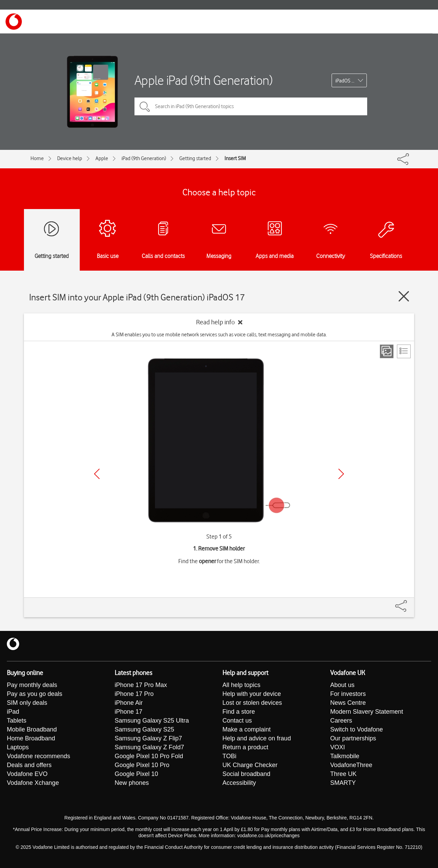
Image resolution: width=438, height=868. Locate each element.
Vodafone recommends (38, 756)
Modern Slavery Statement (367, 712)
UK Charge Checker (250, 765)
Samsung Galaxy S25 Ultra (152, 721)
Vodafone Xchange (33, 783)
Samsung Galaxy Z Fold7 (149, 747)
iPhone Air (129, 703)
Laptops (18, 747)
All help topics (241, 685)
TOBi (229, 756)
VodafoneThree (351, 765)
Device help (70, 158)
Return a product (245, 747)
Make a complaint (247, 729)
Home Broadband (31, 738)
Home (37, 158)
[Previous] (97, 474)
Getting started (195, 158)
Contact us (237, 721)
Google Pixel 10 (136, 774)
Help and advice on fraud (257, 738)
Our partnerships (353, 738)
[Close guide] (404, 296)
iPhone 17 (128, 712)
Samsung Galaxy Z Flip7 (148, 738)
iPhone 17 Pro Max (141, 685)
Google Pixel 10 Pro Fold (149, 756)
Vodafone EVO (27, 774)
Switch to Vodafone (357, 729)
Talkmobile (345, 756)
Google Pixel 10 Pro (142, 765)
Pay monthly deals (32, 685)
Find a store (239, 712)
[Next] (341, 474)
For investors (348, 694)
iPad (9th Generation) (144, 158)
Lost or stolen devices (252, 703)
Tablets (17, 721)
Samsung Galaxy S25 (144, 729)
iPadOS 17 (346, 81)
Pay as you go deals (35, 694)
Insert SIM (235, 158)
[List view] (404, 351)
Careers (341, 721)
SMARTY (343, 783)
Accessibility (239, 783)
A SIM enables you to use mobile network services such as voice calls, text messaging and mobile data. (219, 335)
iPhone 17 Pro (134, 694)
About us (342, 685)
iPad (13, 712)
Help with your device (252, 694)
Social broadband (246, 774)
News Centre (348, 703)
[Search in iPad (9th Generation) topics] (251, 106)
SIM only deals (27, 703)
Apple (102, 158)
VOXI (338, 747)
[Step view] (387, 351)
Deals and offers (29, 765)
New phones (132, 783)
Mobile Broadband (32, 729)
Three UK (343, 774)
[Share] (409, 603)
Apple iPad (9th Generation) (204, 80)
